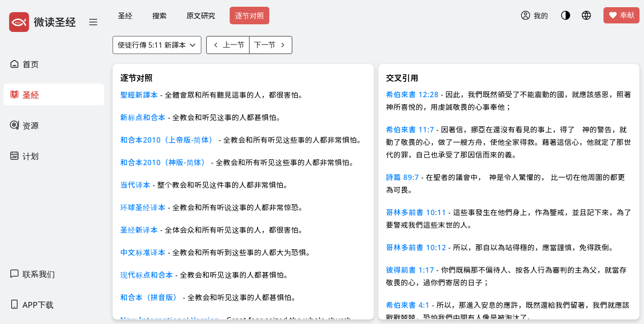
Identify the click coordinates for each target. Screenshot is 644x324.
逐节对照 (249, 16)
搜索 (159, 16)
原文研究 (201, 16)
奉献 (621, 15)
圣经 (125, 16)
